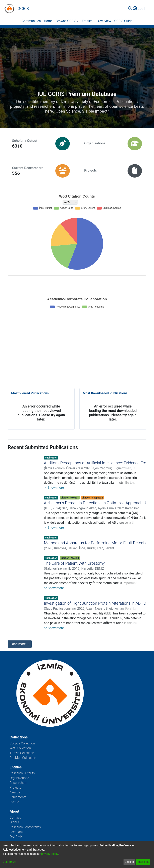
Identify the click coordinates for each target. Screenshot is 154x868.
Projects (15, 788)
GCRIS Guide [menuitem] (123, 21)
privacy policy (50, 854)
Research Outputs (22, 773)
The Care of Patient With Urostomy (74, 563)
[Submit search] (130, 9)
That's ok (143, 862)
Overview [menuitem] (105, 21)
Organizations (19, 778)
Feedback (16, 832)
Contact (15, 818)
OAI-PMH (16, 837)
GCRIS (14, 822)
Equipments (18, 797)
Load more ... (20, 644)
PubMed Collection (23, 758)
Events (14, 802)
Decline (129, 862)
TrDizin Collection (22, 753)
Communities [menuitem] (31, 21)
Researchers (18, 783)
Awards (15, 792)
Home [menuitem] (48, 21)
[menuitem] (135, 9)
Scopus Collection (22, 743)
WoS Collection (20, 748)
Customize (9, 862)
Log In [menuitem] (142, 8)
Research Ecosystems (25, 827)
